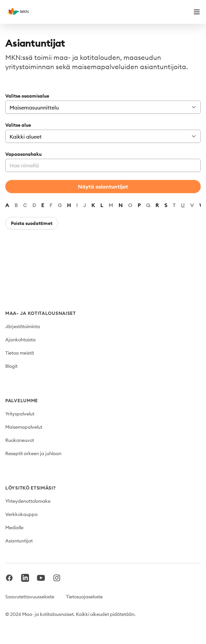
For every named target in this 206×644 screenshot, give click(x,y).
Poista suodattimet (32, 223)
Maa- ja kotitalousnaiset (41, 313)
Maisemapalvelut (24, 427)
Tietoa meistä (20, 353)
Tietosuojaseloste (84, 597)
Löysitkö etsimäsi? (31, 488)
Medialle (14, 528)
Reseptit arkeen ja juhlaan (33, 453)
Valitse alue (18, 125)
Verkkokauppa (21, 514)
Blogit (11, 366)
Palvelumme (22, 401)
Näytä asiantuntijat (103, 187)
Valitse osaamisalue (27, 96)
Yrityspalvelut (20, 414)
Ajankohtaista (20, 340)
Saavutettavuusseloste (30, 597)
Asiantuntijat (19, 541)
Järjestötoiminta (23, 326)
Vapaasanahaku (23, 154)
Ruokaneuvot (20, 440)
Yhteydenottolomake (28, 501)
